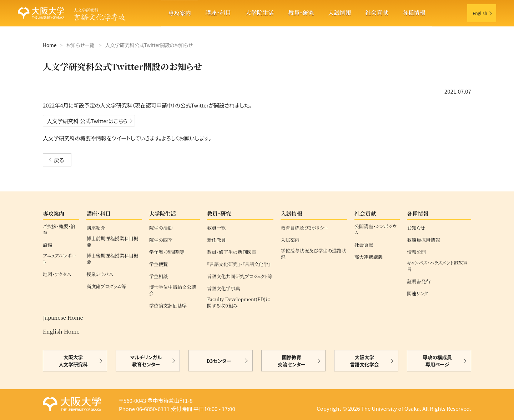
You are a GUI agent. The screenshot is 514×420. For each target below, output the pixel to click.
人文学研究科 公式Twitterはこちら (87, 121)
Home (50, 45)
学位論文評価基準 (168, 306)
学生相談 (159, 276)
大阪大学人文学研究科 (73, 361)
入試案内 (290, 240)
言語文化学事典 (223, 289)
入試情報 (339, 13)
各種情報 (414, 13)
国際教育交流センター (292, 361)
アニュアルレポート (59, 259)
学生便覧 (159, 264)
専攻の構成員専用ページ (437, 361)
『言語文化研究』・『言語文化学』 (239, 264)
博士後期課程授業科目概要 (112, 259)
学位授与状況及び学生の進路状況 (313, 254)
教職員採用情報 (423, 240)
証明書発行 (419, 281)
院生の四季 (161, 240)
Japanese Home (63, 317)
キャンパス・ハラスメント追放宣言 (437, 266)
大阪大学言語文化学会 (364, 361)
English (480, 13)
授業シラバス (100, 274)
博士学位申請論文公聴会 (173, 290)
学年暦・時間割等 (167, 252)
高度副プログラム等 (106, 286)
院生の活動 (161, 228)
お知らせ (416, 228)
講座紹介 (96, 228)
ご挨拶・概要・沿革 (59, 230)
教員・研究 (301, 13)
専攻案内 (180, 13)
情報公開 (416, 252)
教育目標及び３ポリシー (304, 228)
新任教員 (216, 240)
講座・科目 (218, 13)
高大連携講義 (369, 257)
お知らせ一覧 (80, 45)
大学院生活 (259, 13)
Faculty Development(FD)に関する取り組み (239, 302)
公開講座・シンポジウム (376, 230)
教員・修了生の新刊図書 (232, 252)
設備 (47, 245)
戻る (59, 160)
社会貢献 (377, 13)
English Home (61, 331)
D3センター (219, 361)
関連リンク (417, 294)
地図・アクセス (57, 274)
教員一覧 (216, 228)
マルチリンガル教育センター (146, 361)
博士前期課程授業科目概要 (112, 242)
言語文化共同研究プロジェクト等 (240, 276)
